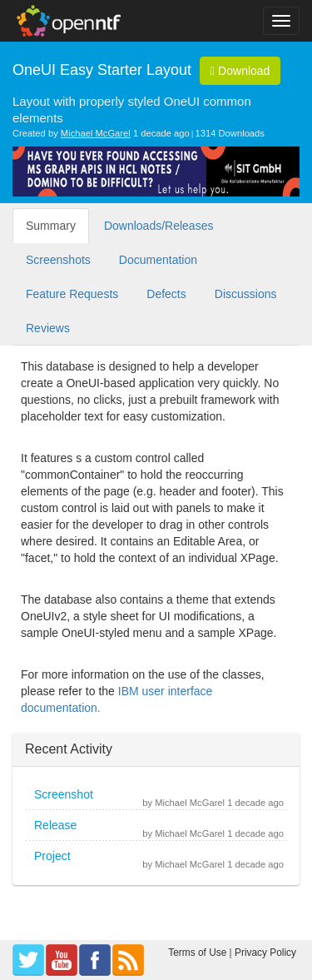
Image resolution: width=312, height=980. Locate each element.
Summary (51, 226)
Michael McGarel (96, 133)
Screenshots (58, 260)
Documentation (158, 260)
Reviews (48, 328)
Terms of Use (197, 953)
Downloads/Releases (159, 226)
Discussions (246, 294)
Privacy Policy (265, 953)
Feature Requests (72, 294)
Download (240, 71)
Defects (166, 294)
